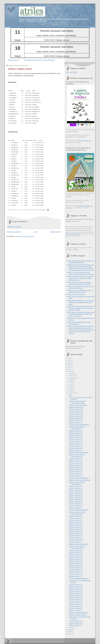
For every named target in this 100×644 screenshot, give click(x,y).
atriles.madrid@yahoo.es (73, 234)
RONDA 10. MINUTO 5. (76, 423)
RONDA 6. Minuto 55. (75, 520)
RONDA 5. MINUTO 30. (76, 565)
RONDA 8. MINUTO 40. (76, 463)
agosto (71, 380)
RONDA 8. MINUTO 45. (76, 461)
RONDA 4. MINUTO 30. (76, 600)
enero (71, 627)
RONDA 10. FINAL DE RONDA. (78, 405)
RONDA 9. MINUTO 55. (76, 433)
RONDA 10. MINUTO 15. (76, 418)
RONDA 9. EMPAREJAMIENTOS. (79, 452)
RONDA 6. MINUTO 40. (76, 527)
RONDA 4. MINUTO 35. (76, 597)
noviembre (72, 376)
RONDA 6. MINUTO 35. (76, 529)
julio (71, 382)
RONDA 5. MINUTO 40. (76, 561)
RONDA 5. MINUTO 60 (76, 552)
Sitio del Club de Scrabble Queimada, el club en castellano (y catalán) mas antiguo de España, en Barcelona (81, 314)
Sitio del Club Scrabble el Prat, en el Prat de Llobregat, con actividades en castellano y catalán (81, 302)
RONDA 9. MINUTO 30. (76, 442)
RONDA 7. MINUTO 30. (76, 497)
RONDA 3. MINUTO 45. (76, 625)
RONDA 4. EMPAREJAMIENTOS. (79, 613)
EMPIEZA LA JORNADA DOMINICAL (80, 480)
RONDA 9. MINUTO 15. (76, 446)
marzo (71, 391)
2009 (69, 632)
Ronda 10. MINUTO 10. (76, 420)
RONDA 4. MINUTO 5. (75, 610)
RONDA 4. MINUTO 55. (76, 589)
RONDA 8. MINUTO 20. (76, 469)
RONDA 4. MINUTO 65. (76, 585)
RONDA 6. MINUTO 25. (76, 533)
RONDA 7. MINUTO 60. (76, 486)
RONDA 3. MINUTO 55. (76, 621)
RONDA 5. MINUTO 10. (76, 574)
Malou (71, 395)
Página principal (13, 60)
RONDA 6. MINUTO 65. (76, 516)
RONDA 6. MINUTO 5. (75, 542)
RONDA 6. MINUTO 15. (76, 538)
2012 (69, 369)
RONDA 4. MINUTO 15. (76, 606)
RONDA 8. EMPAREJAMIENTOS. (79, 478)
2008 (69, 634)
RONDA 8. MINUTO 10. (76, 474)
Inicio (36, 232)
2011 (69, 371)
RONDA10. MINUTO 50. (76, 410)
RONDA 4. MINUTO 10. (76, 608)
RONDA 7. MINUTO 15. (76, 504)
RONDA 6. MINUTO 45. (76, 525)
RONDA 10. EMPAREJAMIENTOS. (79, 425)
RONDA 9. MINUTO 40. (76, 437)
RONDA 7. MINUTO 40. (76, 493)
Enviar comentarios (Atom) (25, 236)
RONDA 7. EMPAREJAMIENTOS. (79, 510)
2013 (69, 367)
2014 (69, 365)
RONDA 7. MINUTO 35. (76, 495)
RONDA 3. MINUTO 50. (76, 623)
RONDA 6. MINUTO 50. (76, 523)
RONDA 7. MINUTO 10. (76, 506)
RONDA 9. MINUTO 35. (76, 439)
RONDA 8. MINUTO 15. (76, 471)
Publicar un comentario (14, 227)
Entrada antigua (55, 232)
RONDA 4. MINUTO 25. (76, 602)
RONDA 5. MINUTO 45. (76, 559)
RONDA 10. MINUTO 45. (76, 412)
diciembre (72, 374)
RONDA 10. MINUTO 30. (76, 414)
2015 (69, 363)
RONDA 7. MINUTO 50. (76, 488)
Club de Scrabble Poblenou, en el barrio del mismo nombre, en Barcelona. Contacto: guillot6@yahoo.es (81, 278)
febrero (71, 393)
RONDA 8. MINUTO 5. (75, 476)
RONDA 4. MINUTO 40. (76, 595)
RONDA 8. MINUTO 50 (76, 459)
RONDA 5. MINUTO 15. (76, 572)
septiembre (73, 378)
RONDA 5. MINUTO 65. (76, 550)
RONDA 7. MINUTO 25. (76, 499)
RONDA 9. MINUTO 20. (76, 444)
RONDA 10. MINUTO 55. (76, 407)
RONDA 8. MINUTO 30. (76, 467)
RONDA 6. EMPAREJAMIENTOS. (79, 544)
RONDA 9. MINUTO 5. (75, 450)
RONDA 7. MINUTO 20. (76, 501)
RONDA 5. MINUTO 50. (76, 557)
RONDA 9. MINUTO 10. (76, 448)
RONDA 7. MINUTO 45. (76, 491)
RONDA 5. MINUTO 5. (75, 576)
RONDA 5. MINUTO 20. (76, 570)
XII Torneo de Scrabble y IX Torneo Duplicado (39, 60)
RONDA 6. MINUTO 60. (76, 518)
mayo (71, 386)
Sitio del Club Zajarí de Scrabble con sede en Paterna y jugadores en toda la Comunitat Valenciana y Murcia (82, 308)
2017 (69, 358)
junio (71, 384)
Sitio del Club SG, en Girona (77, 294)
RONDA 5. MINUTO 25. (76, 568)
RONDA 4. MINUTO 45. (76, 593)
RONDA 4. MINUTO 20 (76, 604)
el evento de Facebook (84, 141)
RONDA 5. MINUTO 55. (76, 555)
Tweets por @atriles (71, 72)
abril (71, 389)
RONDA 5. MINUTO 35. (76, 563)
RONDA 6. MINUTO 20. (76, 536)
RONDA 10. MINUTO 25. (76, 416)
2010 (69, 630)
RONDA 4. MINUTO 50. (76, 591)
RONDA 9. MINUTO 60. (76, 431)
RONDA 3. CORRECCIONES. (20, 69)
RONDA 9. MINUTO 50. (76, 435)
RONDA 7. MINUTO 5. (75, 508)
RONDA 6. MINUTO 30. (76, 531)
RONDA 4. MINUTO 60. (76, 587)
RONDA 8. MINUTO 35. (76, 465)
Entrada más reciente (14, 232)
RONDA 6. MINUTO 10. (76, 540)
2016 (69, 361)
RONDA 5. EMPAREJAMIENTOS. (79, 578)
